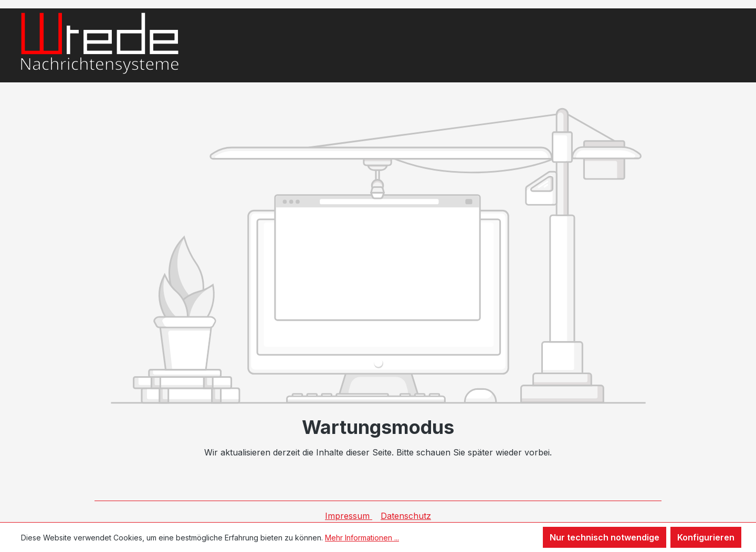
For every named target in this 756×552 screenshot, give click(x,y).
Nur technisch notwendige (605, 537)
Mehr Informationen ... (362, 538)
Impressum (349, 516)
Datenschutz (406, 516)
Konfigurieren (706, 537)
